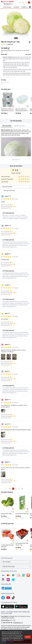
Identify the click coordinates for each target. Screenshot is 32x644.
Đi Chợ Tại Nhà (7, 7)
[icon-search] (20, 2)
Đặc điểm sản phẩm (19, 126)
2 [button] (16, 489)
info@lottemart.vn (18, 623)
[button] (29, 2)
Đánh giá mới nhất (7, 187)
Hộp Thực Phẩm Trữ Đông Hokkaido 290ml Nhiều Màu (21, 110)
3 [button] (19, 489)
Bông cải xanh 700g (6, 514)
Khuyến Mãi (25, 7)
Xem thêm (28, 54)
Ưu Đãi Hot (16, 7)
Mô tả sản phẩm (7, 126)
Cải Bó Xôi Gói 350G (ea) (22, 514)
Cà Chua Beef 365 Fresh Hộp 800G (7, 546)
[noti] (26, 2)
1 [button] (13, 489)
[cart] (23, 2)
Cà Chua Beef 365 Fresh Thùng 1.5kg (22, 544)
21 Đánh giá (10, 44)
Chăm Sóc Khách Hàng (9, 567)
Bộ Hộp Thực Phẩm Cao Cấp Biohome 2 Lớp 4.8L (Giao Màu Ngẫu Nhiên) (8, 110)
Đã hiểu (28, 637)
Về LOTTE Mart (6, 562)
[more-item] (30, 7)
